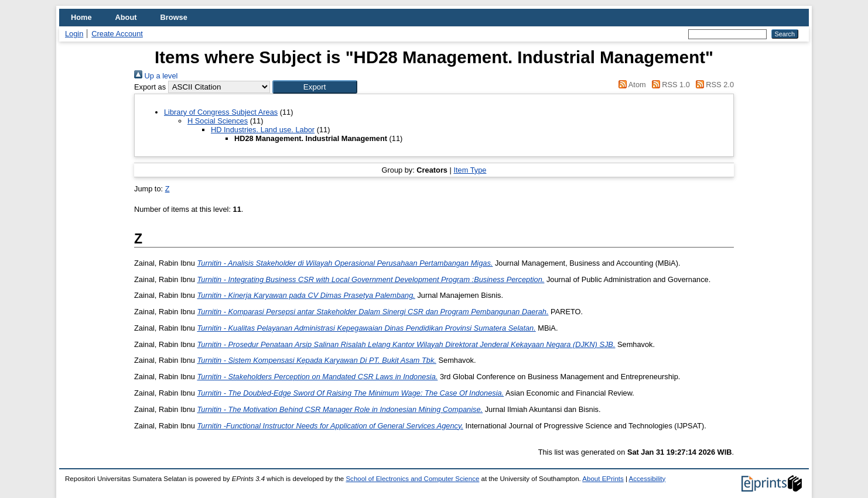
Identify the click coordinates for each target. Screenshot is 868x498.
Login (74, 34)
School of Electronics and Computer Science (412, 479)
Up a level (156, 76)
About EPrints (603, 479)
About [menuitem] (126, 17)
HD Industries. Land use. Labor (263, 130)
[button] (315, 87)
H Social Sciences (218, 121)
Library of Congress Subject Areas (221, 112)
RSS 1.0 (669, 85)
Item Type (470, 170)
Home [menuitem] (81, 17)
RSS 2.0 (713, 85)
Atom (631, 85)
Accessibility (647, 479)
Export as (150, 87)
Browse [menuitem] (174, 17)
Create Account (117, 34)
